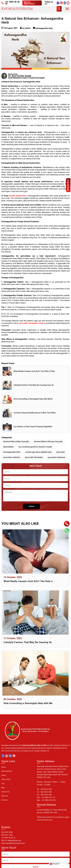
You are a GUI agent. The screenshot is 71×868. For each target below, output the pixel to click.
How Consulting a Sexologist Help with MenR (33, 401)
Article (4, 778)
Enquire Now (68, 185)
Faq (3, 787)
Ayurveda (61, 455)
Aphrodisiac (9, 449)
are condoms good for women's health (35, 449)
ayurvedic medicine (12, 460)
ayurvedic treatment (56, 460)
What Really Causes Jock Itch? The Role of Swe (34, 374)
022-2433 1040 (46, 798)
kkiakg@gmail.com (14, 844)
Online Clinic (6, 783)
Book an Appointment (30, 3)
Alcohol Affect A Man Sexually (16, 444)
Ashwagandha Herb (12, 455)
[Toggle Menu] (67, 9)
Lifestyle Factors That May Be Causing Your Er (34, 388)
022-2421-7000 (7, 838)
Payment (5, 799)
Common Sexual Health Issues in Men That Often (35, 415)
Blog (3, 791)
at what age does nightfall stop (38, 455)
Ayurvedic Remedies (34, 460)
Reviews (4, 803)
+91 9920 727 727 (49, 801)
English (55, 864)
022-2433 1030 (46, 795)
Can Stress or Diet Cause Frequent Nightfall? (33, 429)
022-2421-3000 (7, 836)
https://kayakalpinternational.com (13, 847)
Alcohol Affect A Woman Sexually (48, 444)
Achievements (7, 774)
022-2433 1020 (46, 792)
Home (4, 770)
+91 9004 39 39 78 (13, 3)
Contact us (5, 795)
